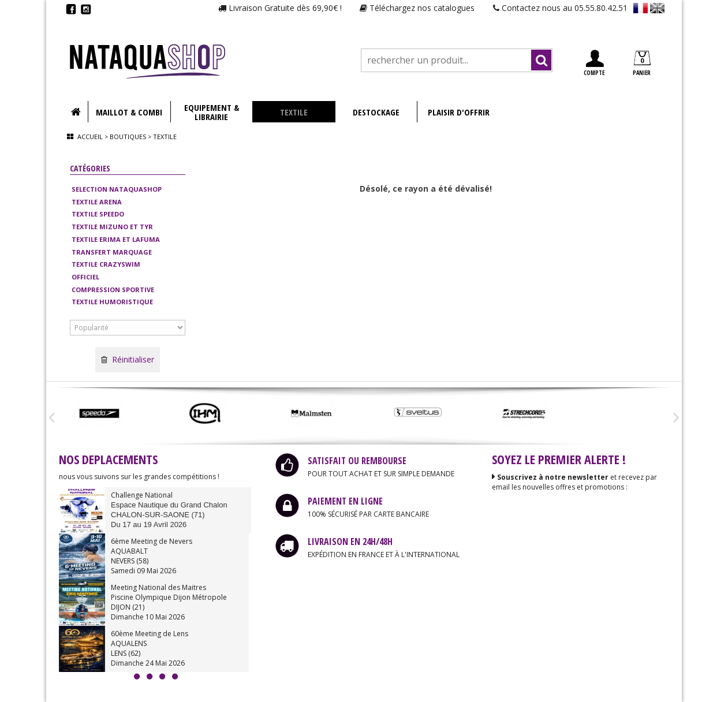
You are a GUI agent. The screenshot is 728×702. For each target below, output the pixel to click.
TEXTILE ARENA (97, 202)
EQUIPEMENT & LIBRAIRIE (212, 112)
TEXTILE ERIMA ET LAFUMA (116, 239)
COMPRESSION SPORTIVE (113, 290)
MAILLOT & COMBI (129, 112)
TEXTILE (294, 112)
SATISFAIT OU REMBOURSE (357, 461)
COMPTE (594, 63)
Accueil (90, 137)
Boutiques (128, 137)
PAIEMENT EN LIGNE (345, 501)
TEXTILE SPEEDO (98, 214)
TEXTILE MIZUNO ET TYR (112, 227)
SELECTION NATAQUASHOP (117, 189)
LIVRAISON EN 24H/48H (350, 542)
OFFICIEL (85, 277)
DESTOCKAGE (376, 112)
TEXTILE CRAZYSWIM (106, 264)
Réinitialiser (128, 359)
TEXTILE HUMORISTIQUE (112, 302)
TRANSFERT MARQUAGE (112, 252)
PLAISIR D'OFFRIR (459, 112)
